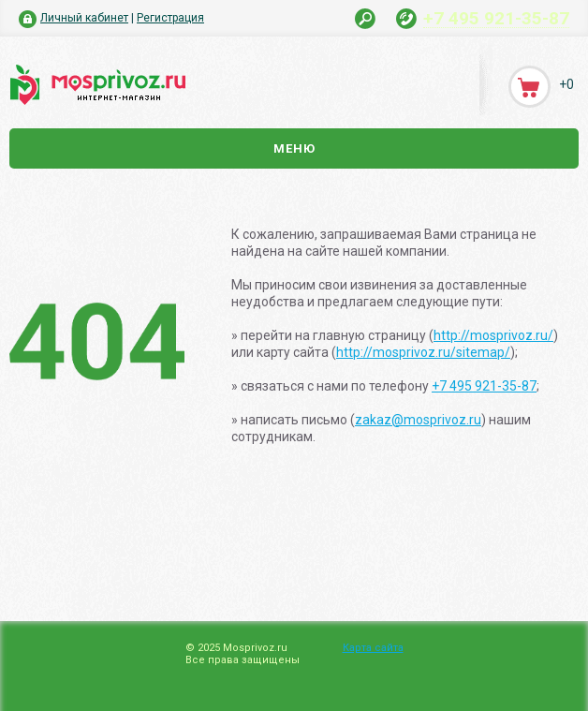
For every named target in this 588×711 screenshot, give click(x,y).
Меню (294, 148)
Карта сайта (373, 648)
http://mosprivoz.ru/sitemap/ (423, 352)
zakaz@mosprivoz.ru (418, 420)
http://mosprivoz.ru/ (493, 335)
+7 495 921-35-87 (496, 18)
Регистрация (170, 18)
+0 (566, 84)
